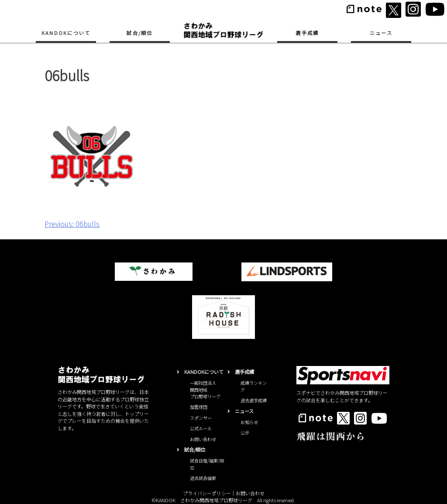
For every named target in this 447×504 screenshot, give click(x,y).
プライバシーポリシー (207, 493)
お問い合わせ (203, 439)
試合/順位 (139, 33)
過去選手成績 (254, 400)
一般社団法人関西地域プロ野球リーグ (205, 390)
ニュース (381, 33)
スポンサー (201, 418)
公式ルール (201, 428)
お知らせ (249, 422)
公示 (245, 433)
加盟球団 (199, 407)
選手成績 (307, 33)
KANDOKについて (66, 33)
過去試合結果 (203, 478)
